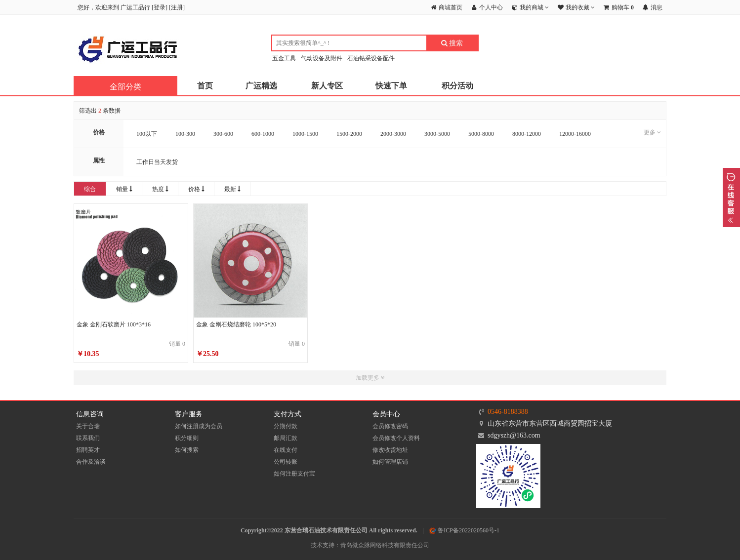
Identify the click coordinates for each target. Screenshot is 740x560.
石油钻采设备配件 (371, 58)
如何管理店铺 (390, 462)
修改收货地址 (390, 450)
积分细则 (187, 438)
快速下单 (391, 86)
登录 (160, 7)
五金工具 (284, 58)
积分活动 (457, 86)
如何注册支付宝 (294, 474)
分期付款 (286, 426)
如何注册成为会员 (199, 426)
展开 (731, 198)
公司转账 (286, 462)
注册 (177, 7)
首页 (205, 86)
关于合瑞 (88, 426)
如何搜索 (187, 450)
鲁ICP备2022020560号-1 (464, 530)
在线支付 (286, 450)
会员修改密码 (390, 426)
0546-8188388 (508, 412)
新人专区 (327, 86)
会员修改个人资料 (396, 438)
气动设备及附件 (322, 58)
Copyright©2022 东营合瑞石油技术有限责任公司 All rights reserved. (329, 530)
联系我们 (88, 438)
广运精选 (261, 86)
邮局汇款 (286, 438)
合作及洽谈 (91, 462)
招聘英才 (88, 450)
